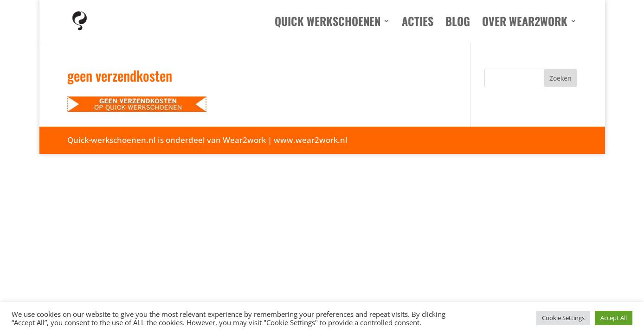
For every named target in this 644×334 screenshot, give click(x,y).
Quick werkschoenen (328, 23)
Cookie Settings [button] (563, 318)
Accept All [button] (614, 318)
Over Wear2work (525, 23)
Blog (458, 23)
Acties (418, 23)
